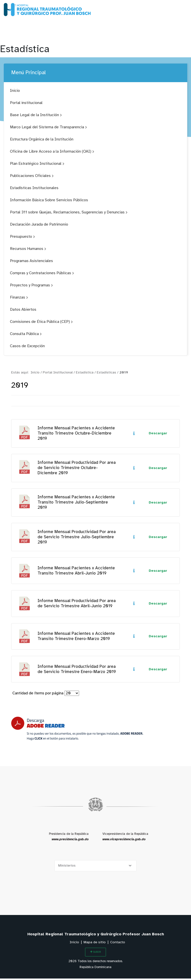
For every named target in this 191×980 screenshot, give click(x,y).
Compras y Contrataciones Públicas (42, 273)
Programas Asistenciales (31, 261)
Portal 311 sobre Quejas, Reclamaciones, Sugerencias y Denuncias (69, 212)
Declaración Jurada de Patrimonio (39, 224)
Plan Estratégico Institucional (37, 164)
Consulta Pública (26, 334)
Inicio (15, 91)
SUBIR (95, 953)
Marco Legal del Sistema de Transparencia (48, 127)
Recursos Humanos (28, 249)
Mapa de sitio (95, 944)
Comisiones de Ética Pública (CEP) (41, 322)
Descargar (158, 434)
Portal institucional (26, 103)
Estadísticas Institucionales (34, 188)
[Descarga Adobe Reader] (77, 730)
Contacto (118, 944)
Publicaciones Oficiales (32, 176)
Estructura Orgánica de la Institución (42, 139)
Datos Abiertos (23, 310)
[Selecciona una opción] (95, 867)
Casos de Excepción (27, 346)
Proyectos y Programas (31, 285)
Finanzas (19, 297)
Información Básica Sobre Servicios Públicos (49, 200)
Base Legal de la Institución (36, 115)
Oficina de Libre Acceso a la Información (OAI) (52, 152)
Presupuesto (23, 237)
